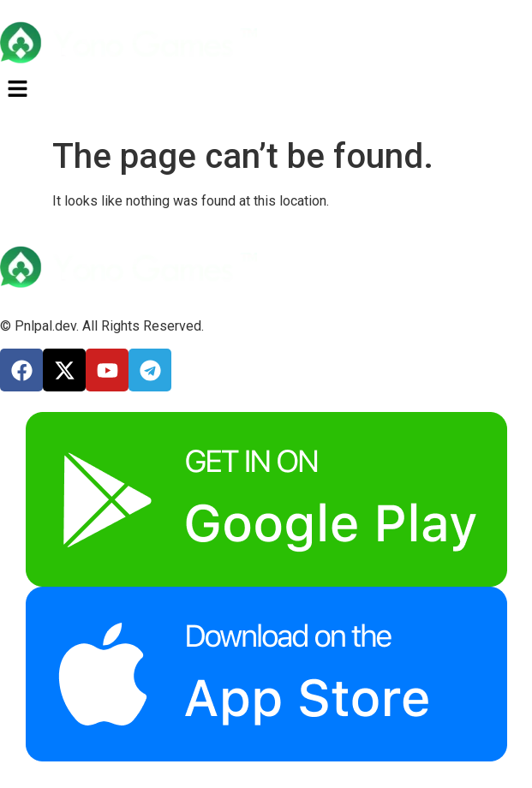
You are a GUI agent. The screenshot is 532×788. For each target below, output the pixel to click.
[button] (266, 90)
